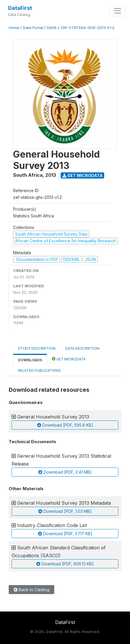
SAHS (52, 28)
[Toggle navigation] (118, 11)
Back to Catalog (31, 590)
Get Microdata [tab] (69, 359)
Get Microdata (83, 175)
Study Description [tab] (37, 348)
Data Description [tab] (82, 348)
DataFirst (20, 8)
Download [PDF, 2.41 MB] (65, 472)
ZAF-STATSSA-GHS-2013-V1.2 (87, 28)
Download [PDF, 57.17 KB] (65, 534)
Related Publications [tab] (39, 370)
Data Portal (33, 28)
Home (14, 28)
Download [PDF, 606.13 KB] (65, 564)
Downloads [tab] (30, 360)
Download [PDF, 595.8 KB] (65, 425)
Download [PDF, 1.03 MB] (65, 511)
